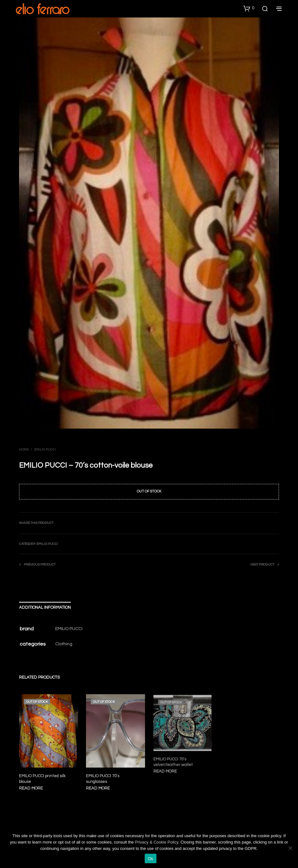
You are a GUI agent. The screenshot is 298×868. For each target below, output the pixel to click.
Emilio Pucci (45, 450)
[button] (249, 8)
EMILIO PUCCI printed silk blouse (42, 779)
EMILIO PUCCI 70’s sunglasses (103, 777)
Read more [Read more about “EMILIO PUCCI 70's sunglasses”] (99, 786)
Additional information (45, 607)
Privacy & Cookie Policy (156, 842)
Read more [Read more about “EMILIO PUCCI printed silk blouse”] (31, 788)
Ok (151, 859)
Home (24, 450)
